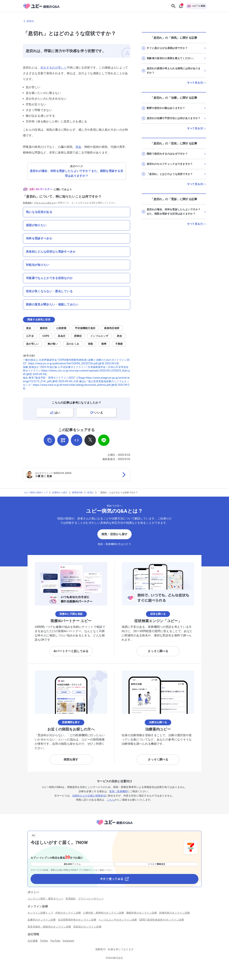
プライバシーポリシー (45, 203)
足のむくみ (73, 344)
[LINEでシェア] (104, 440)
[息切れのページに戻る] (114, 21)
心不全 (30, 336)
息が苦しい (33, 344)
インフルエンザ (99, 336)
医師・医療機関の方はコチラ (114, 544)
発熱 (90, 344)
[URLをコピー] (49, 440)
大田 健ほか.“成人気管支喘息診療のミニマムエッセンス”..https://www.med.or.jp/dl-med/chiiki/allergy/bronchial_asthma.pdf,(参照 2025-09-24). (76, 385)
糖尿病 (44, 328)
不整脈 (119, 344)
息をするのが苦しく (54, 68)
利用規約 (27, 203)
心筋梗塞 (61, 328)
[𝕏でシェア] (90, 440)
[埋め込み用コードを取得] (77, 440)
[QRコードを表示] (63, 440)
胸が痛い (53, 344)
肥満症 (78, 336)
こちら (111, 800)
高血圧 (62, 336)
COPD (46, 336)
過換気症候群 (112, 328)
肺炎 (119, 336)
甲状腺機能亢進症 (85, 328)
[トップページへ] (114, 826)
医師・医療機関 (118, 791)
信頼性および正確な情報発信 (89, 796)
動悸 (104, 344)
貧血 (78, 147)
